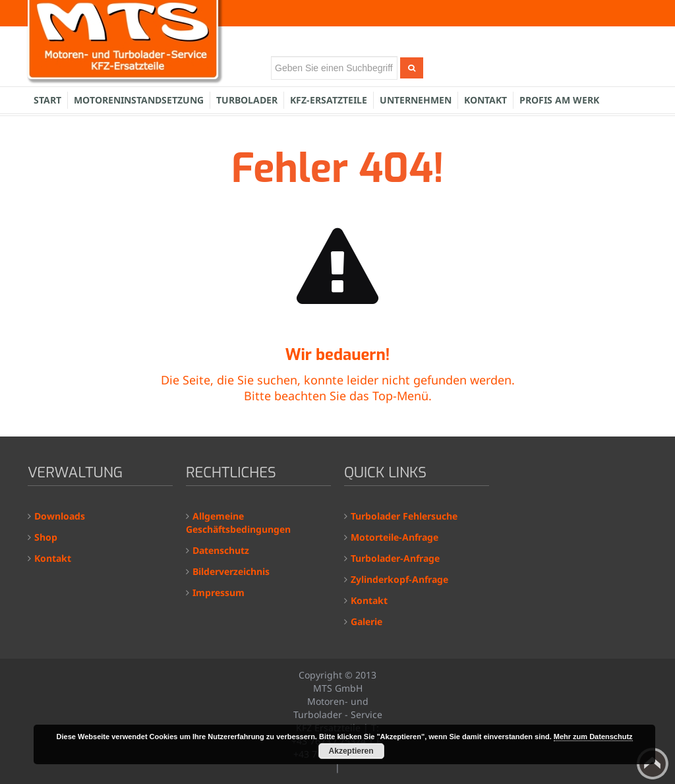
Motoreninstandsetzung (139, 100)
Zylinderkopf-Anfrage (399, 579)
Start (47, 100)
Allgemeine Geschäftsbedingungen (238, 523)
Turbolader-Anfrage (395, 558)
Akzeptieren (351, 751)
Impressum (219, 592)
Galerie (367, 621)
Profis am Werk (559, 100)
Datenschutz (221, 550)
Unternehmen (416, 100)
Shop (46, 537)
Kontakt (485, 100)
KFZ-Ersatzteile (329, 100)
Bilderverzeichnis (231, 571)
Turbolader (247, 100)
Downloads (60, 516)
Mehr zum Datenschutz (593, 737)
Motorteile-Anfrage (395, 537)
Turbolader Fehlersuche (404, 516)
